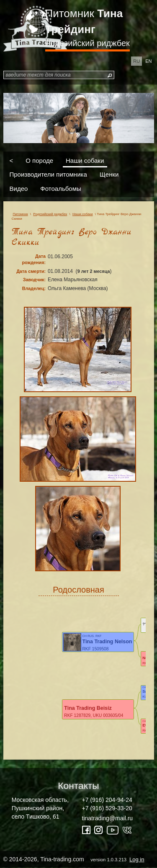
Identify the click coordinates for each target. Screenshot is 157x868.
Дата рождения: (34, 259)
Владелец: (34, 288)
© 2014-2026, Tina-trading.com (75, 859)
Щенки (109, 174)
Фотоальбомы (60, 188)
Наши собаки (85, 160)
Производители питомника (48, 174)
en (148, 61)
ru (136, 61)
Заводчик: (34, 280)
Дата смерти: (31, 271)
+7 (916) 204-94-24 (107, 800)
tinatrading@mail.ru (108, 818)
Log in (137, 859)
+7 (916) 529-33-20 (107, 808)
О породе (39, 160)
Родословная (78, 590)
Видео (19, 188)
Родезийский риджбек (88, 43)
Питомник (84, 21)
